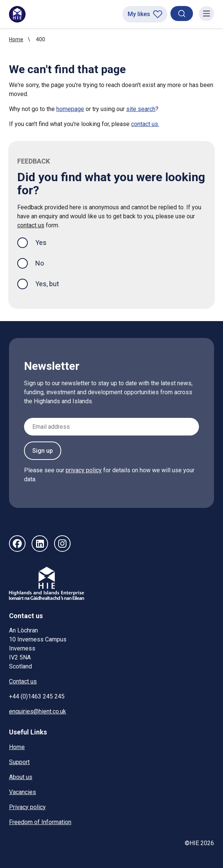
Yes (47, 242)
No (40, 263)
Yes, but (47, 284)
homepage (70, 109)
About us (21, 777)
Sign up (43, 451)
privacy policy (84, 470)
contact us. (145, 124)
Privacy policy (27, 807)
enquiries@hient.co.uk (38, 711)
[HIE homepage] (17, 14)
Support (19, 762)
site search (141, 109)
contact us (31, 225)
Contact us (23, 681)
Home (16, 39)
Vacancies (23, 792)
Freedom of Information (40, 822)
